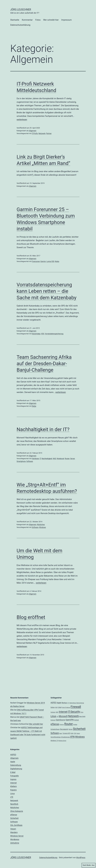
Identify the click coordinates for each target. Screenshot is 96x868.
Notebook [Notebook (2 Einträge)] (53, 720)
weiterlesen (22, 120)
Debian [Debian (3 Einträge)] (53, 707)
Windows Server (17, 836)
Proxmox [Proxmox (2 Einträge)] (62, 724)
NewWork (14, 804)
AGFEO (13, 755)
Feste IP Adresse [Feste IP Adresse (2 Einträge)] (66, 707)
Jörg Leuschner (21, 9)
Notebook (61, 459)
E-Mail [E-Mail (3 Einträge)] (60, 707)
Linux (13, 793)
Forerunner (36, 261)
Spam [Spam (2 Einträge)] (61, 733)
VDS (43, 334)
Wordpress (15, 839)
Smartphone (21, 461)
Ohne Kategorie (17, 811)
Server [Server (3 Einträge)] (71, 729)
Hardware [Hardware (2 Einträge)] (53, 712)
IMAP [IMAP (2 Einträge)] (57, 712)
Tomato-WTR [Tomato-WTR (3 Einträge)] (66, 733)
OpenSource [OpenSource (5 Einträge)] (60, 720)
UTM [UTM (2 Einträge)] (75, 733)
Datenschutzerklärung (20, 25)
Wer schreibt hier (51, 20)
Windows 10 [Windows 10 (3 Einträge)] (54, 741)
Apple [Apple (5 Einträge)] (59, 703)
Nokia (57, 261)
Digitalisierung (16, 769)
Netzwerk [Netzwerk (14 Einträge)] (73, 716)
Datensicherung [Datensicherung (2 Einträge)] (80, 703)
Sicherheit (14, 818)
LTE (12, 797)
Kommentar (27, 20)
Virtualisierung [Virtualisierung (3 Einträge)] (65, 737)
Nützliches (41, 525)
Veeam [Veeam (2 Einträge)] (78, 733)
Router (67, 459)
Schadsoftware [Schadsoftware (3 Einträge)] (55, 729)
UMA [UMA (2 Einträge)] (72, 733)
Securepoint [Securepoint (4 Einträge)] (64, 729)
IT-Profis (35, 133)
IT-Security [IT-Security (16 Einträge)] (74, 712)
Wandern (14, 832)
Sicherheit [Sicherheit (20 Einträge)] (79, 729)
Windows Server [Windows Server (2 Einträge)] (62, 741)
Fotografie (14, 776)
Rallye (34, 406)
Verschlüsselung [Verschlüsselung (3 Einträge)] (56, 737)
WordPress (81, 858)
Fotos (38, 20)
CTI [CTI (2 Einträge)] (68, 703)
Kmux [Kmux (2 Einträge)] (82, 712)
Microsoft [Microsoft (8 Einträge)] (63, 716)
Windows (42, 527)
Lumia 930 (50, 261)
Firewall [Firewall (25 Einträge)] (76, 707)
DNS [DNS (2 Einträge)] (56, 707)
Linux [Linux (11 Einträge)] (53, 716)
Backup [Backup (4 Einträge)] (64, 703)
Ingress (13, 779)
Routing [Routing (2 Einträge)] (75, 724)
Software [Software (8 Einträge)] (55, 733)
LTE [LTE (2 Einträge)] (57, 717)
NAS (55, 459)
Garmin (43, 261)
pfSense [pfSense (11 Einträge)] (55, 724)
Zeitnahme (15, 843)
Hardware (35, 459)
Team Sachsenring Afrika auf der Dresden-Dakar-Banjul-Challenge (44, 364)
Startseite (15, 20)
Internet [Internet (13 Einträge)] (63, 712)
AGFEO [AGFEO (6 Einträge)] (54, 703)
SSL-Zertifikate (16, 825)
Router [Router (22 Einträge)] (69, 724)
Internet (13, 783)
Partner (49, 133)
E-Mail (13, 772)
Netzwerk (42, 133)
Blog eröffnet (31, 617)
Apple (13, 762)
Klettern (14, 786)
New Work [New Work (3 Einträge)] (82, 716)
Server (72, 459)
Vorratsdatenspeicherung (54, 334)
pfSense (14, 815)
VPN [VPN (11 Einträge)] (72, 737)
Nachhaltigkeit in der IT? (43, 429)
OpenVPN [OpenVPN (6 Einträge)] (70, 720)
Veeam (13, 829)
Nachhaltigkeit (47, 459)
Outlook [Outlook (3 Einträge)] (76, 720)
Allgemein (33, 131)
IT (40, 459)
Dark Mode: (89, 865)
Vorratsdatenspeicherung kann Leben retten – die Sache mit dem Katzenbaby (47, 291)
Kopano (13, 790)
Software (30, 461)
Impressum (67, 20)
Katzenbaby (36, 334)
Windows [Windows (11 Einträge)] (80, 737)
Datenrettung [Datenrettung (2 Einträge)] (73, 703)
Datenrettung (16, 765)
